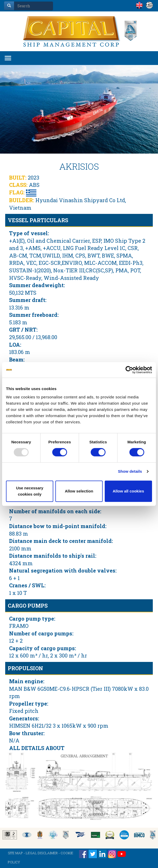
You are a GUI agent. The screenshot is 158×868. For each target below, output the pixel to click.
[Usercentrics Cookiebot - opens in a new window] (129, 370)
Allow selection (79, 491)
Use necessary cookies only (30, 491)
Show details (130, 471)
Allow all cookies (128, 491)
